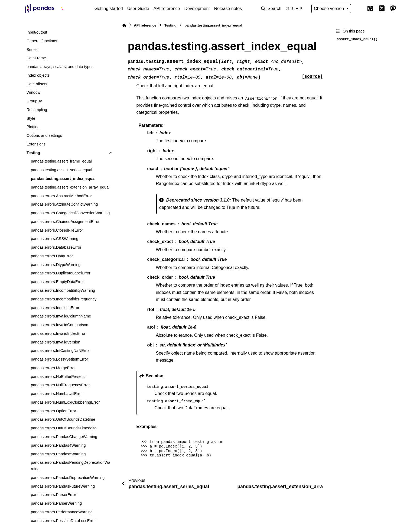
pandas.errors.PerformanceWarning (62, 512)
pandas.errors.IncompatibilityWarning (63, 290)
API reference (167, 9)
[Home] (124, 25)
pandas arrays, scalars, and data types (60, 67)
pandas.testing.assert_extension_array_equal (70, 187)
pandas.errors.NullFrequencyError (60, 385)
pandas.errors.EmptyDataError (57, 282)
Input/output (37, 32)
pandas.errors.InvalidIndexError (58, 333)
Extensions (36, 144)
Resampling (37, 110)
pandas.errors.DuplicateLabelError (61, 273)
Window (33, 92)
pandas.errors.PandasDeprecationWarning (68, 478)
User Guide (138, 9)
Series (32, 50)
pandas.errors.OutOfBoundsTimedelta (64, 428)
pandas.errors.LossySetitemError (59, 359)
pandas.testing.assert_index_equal (63, 179)
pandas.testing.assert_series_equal (61, 170)
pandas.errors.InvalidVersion (56, 342)
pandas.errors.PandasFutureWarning (63, 486)
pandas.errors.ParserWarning (56, 503)
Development (197, 9)
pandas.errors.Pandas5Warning (58, 454)
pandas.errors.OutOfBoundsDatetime (63, 419)
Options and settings (44, 135)
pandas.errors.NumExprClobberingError (65, 402)
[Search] (283, 9)
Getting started (109, 9)
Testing (33, 153)
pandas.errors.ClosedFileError (57, 230)
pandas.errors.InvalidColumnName (61, 316)
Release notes (228, 9)
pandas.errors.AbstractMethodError (61, 196)
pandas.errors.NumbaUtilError (57, 394)
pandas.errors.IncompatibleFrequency (64, 299)
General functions (42, 41)
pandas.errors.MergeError (53, 368)
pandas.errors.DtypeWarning (56, 265)
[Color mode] (359, 9)
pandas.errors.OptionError (53, 411)
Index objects (38, 75)
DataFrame (36, 58)
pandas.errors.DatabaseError (56, 247)
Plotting (33, 127)
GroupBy (34, 101)
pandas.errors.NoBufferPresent (58, 377)
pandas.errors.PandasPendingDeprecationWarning (71, 466)
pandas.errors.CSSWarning (55, 239)
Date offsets (37, 84)
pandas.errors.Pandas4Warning (58, 445)
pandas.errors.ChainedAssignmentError (65, 222)
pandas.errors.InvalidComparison (60, 325)
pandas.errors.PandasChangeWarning (64, 437)
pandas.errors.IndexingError (55, 308)
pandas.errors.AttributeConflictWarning (64, 204)
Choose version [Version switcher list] (330, 9)
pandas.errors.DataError (52, 256)
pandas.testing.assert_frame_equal (61, 161)
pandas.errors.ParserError (53, 495)
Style (31, 118)
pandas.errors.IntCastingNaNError (60, 351)
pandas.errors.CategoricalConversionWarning (70, 213)
